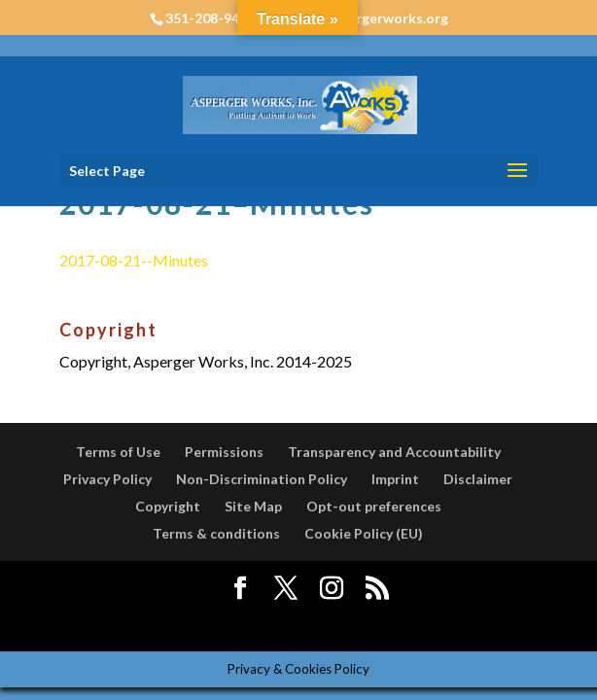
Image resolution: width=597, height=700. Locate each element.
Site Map (253, 506)
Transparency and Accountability (394, 452)
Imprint (395, 479)
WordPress (447, 624)
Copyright (168, 506)
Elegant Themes (253, 624)
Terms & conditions (216, 533)
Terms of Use (118, 452)
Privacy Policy (107, 479)
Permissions (224, 452)
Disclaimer (478, 479)
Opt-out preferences (374, 506)
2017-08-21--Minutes (134, 260)
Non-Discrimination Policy (262, 479)
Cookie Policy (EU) (364, 533)
